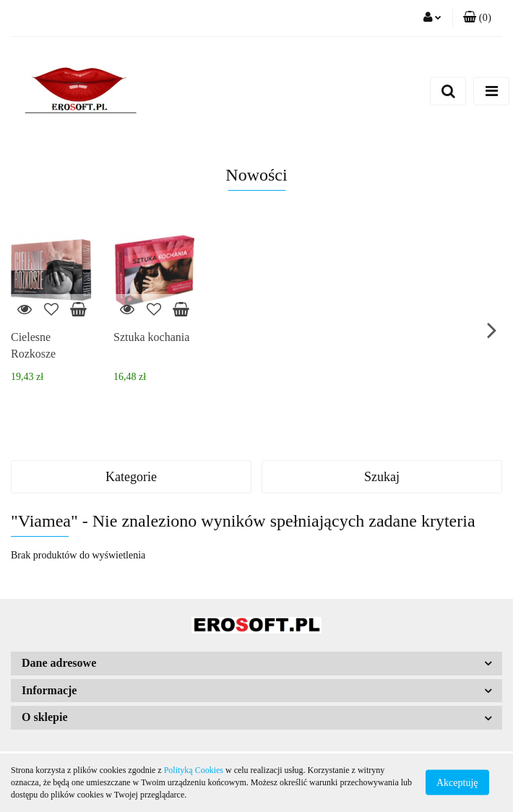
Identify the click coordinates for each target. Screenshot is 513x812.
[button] (477, 18)
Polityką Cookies (194, 770)
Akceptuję (457, 783)
